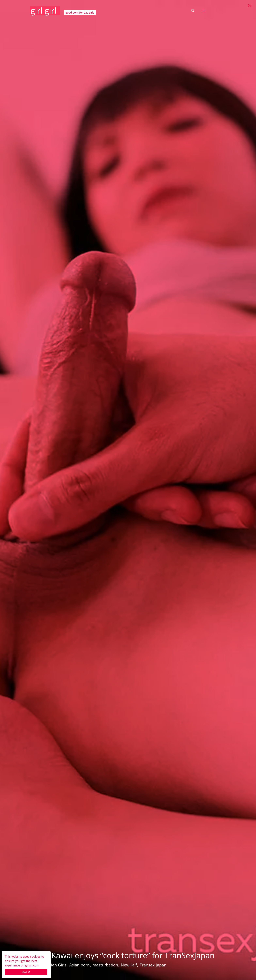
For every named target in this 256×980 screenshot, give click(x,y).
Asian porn (79, 965)
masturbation (105, 965)
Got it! (26, 972)
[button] (193, 11)
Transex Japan (153, 965)
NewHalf (129, 965)
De (250, 5)
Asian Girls (56, 965)
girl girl (44, 10)
